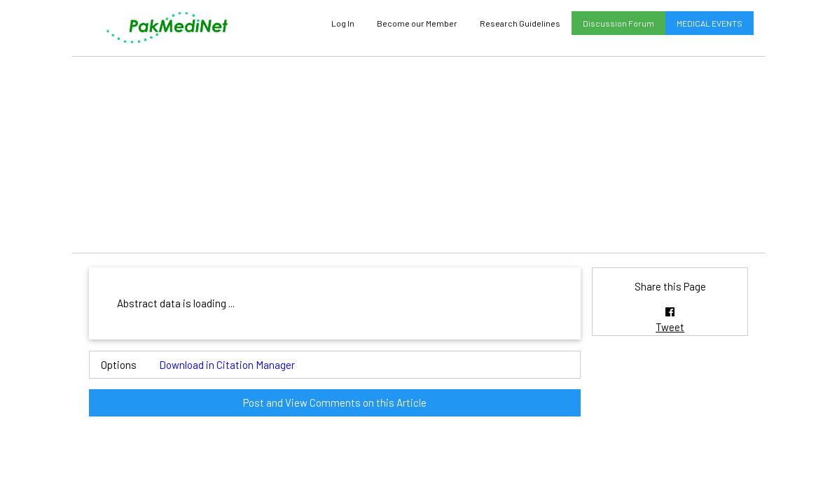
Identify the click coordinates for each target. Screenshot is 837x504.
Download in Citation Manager (227, 365)
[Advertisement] (419, 155)
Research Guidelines (520, 23)
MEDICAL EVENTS (710, 23)
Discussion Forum (618, 23)
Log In (343, 23)
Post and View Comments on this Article (335, 402)
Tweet (670, 327)
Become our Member (417, 23)
